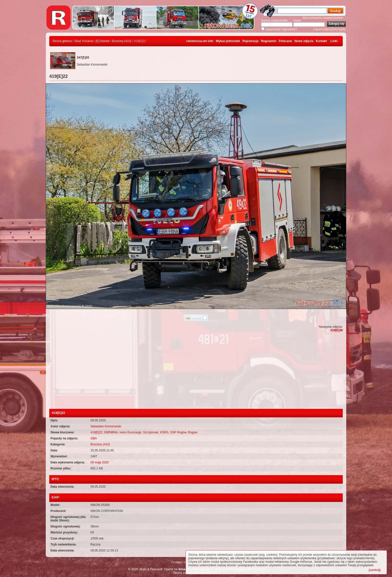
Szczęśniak (151, 432)
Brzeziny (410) (122, 41)
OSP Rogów (178, 432)
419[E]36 (337, 330)
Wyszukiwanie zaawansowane (323, 18)
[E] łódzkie (103, 41)
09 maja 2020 (100, 462)
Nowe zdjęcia (304, 41)
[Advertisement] (196, 371)
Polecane (285, 41)
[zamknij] (375, 570)
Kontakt (321, 41)
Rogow (193, 432)
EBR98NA (111, 432)
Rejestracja (250, 41)
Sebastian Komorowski (106, 426)
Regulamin (269, 41)
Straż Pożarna (84, 41)
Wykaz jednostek (228, 41)
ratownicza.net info (200, 41)
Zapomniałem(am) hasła (329, 29)
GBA (94, 438)
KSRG (164, 432)
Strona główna (62, 41)
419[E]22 (96, 432)
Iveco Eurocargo (130, 432)
